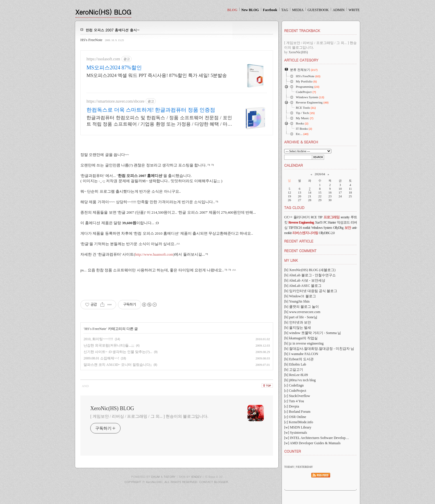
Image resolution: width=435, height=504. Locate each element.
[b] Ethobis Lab (295, 364)
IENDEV (196, 477)
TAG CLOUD (294, 207)
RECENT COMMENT (300, 251)
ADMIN (339, 10)
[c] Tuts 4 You (294, 401)
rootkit (306, 228)
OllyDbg (338, 228)
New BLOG (250, 10)
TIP (320, 217)
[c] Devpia (292, 406)
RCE (314, 217)
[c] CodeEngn (294, 385)
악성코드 (343, 222)
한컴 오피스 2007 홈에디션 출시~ (113, 30)
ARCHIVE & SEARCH (301, 142)
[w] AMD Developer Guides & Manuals (312, 443)
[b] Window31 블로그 (300, 296)
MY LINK (291, 260)
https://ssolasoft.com (103, 59)
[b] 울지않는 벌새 (298, 328)
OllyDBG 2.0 (327, 233)
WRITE (354, 10)
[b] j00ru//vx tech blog (300, 380)
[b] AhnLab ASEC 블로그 (303, 286)
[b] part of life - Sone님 (301, 317)
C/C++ (288, 217)
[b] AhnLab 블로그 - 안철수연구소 (310, 275)
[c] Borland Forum (297, 412)
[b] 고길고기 (294, 370)
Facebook (270, 10)
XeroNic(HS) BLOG (103, 12)
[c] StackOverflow (297, 396)
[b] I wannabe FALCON (301, 354)
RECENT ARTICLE (299, 241)
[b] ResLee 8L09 (296, 375)
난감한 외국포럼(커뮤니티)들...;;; (109, 345)
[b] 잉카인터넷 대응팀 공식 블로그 (311, 291)
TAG (285, 10)
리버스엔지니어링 (305, 233)
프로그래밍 (331, 217)
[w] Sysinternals (296, 433)
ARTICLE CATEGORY (301, 60)
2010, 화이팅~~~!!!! (98, 339)
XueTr (319, 222)
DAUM (155, 477)
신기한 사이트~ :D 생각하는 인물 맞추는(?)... (118, 352)
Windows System (322, 228)
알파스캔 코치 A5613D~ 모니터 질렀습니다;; (118, 365)
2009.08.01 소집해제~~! (101, 358)
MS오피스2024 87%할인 (114, 68)
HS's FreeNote (91, 40)
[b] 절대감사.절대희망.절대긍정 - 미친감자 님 (319, 349)
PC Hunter (330, 222)
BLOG (232, 10)
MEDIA (298, 10)
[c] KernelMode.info (299, 422)
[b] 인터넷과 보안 (298, 322)
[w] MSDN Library (298, 427)
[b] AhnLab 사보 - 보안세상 (305, 280)
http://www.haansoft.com (154, 254)
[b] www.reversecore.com (302, 312)
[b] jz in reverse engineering (304, 343)
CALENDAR (293, 165)
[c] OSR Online (295, 417)
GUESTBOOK (318, 10)
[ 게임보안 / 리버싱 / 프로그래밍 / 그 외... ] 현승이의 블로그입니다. (149, 416)
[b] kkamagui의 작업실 (301, 338)
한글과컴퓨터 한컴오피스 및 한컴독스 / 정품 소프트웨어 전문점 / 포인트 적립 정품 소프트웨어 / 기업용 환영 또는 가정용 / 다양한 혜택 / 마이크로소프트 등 (159, 121)
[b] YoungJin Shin (297, 301)
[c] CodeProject (295, 391)
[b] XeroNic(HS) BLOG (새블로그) (310, 270)
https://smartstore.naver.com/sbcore (115, 101)
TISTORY (170, 477)
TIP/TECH (295, 228)
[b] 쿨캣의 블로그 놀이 (302, 307)
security (345, 217)
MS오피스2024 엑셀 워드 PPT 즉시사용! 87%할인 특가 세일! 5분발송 (157, 75)
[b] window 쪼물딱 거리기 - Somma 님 (313, 333)
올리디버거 (302, 217)
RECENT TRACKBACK (302, 30)
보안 (348, 228)
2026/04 (320, 174)
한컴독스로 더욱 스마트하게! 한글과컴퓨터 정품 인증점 (151, 110)
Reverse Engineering (301, 222)
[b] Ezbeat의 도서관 (299, 359)
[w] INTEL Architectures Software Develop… (317, 438)
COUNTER (292, 451)
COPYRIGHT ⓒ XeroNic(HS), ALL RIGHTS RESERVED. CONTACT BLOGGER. (177, 482)
